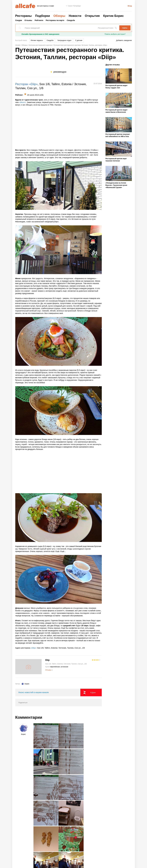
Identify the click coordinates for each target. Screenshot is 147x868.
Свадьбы (50, 40)
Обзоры (59, 16)
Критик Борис (113, 16)
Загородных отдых (64, 40)
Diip (47, 660)
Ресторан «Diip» (27, 84)
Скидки (19, 20)
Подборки (42, 16)
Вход (130, 6)
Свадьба (71, 20)
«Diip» (33, 648)
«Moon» (22, 102)
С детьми (79, 40)
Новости (75, 16)
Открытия (92, 16)
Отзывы (28, 20)
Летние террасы (37, 40)
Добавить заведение (124, 40)
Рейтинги (39, 20)
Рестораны (23, 16)
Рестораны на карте (55, 20)
